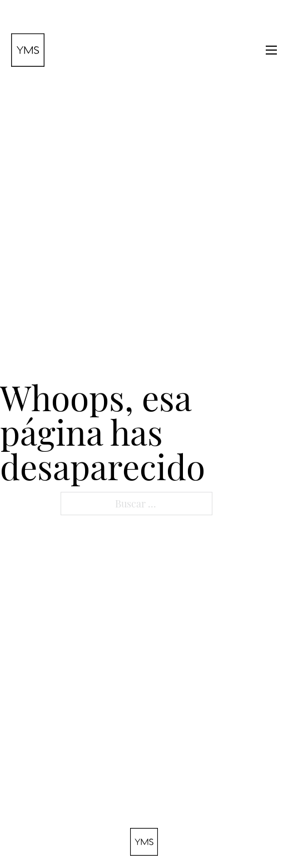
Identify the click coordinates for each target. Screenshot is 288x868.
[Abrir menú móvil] (271, 50)
